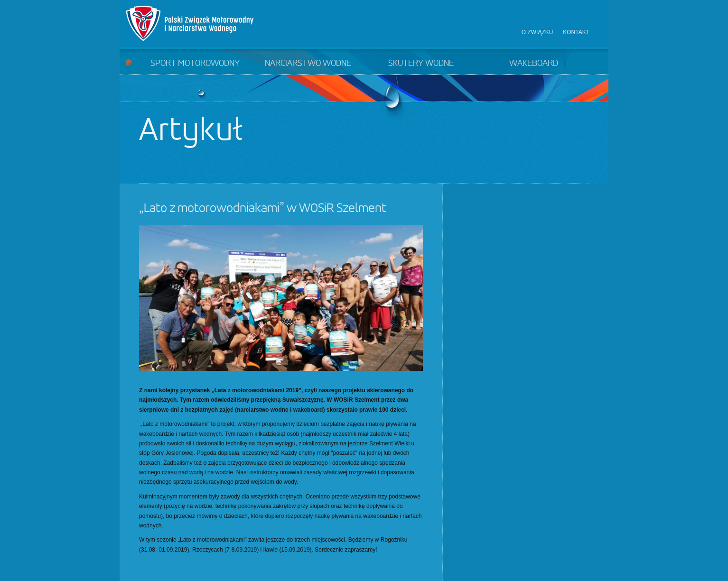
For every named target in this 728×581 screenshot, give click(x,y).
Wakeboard (534, 64)
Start (129, 62)
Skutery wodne (421, 64)
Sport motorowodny (195, 64)
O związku (537, 32)
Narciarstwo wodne (308, 64)
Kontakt (576, 32)
